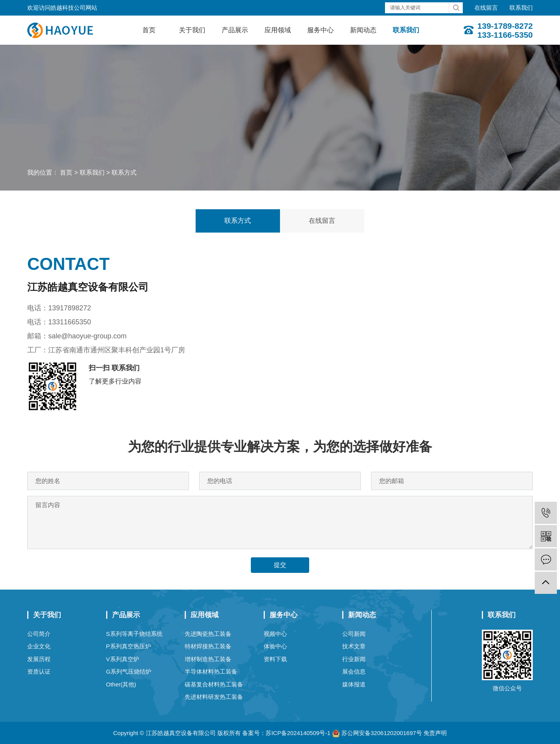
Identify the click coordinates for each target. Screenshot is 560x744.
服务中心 (320, 30)
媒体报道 (354, 684)
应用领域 (278, 30)
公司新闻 (354, 634)
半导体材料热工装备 (211, 671)
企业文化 (39, 646)
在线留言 (486, 8)
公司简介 (39, 634)
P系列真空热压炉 (129, 646)
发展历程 (39, 659)
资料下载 (275, 659)
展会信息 (354, 671)
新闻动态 (363, 30)
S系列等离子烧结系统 (134, 634)
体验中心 (275, 646)
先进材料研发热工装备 (214, 697)
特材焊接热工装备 (208, 646)
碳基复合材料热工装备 (214, 684)
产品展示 (235, 30)
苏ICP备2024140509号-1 (298, 733)
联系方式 (124, 172)
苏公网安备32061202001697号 (377, 733)
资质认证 (39, 671)
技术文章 (354, 646)
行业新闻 (354, 659)
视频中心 (275, 634)
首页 (149, 30)
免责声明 (435, 733)
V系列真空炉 (123, 659)
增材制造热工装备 (208, 659)
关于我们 (192, 30)
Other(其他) (121, 684)
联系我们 (521, 8)
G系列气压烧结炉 (129, 671)
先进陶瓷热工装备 (208, 634)
